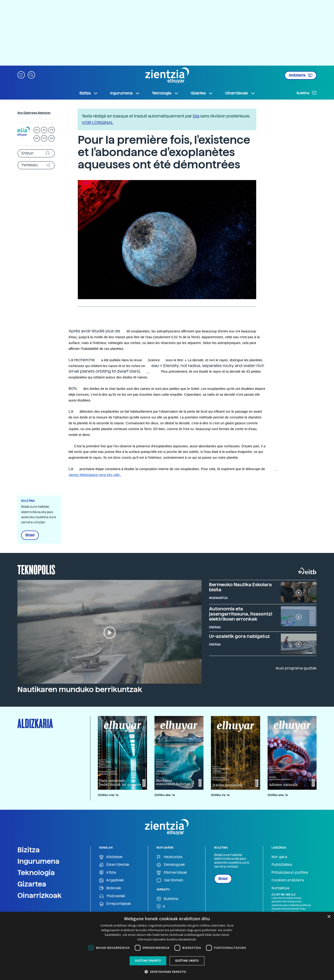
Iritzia (108, 873)
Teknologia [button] (165, 93)
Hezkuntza (169, 857)
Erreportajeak (115, 904)
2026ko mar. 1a (108, 795)
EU (37, 130)
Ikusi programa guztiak (296, 668)
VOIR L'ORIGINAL (98, 122)
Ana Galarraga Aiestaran (34, 113)
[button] (21, 75)
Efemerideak (172, 873)
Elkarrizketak (114, 865)
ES (44, 130)
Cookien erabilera (288, 880)
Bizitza (29, 850)
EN (37, 138)
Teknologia (36, 873)
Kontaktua (280, 888)
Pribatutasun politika (290, 872)
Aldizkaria (301, 75)
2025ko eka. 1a (278, 795)
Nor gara (279, 857)
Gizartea (32, 884)
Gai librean (170, 880)
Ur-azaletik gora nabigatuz (239, 636)
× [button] (329, 917)
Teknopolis (36, 569)
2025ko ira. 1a (220, 795)
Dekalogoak (171, 865)
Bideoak (110, 888)
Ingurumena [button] (125, 93)
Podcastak (112, 896)
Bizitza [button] (89, 93)
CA (44, 138)
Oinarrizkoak (39, 895)
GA (52, 138)
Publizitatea (282, 865)
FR (52, 130)
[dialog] (167, 946)
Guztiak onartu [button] (148, 961)
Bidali (30, 535)
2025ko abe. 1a (165, 795)
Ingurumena (38, 861)
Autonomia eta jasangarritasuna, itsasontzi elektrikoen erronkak (241, 614)
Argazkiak (111, 880)
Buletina (307, 93)
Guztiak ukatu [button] (187, 961)
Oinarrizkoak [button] (240, 93)
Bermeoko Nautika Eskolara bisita (240, 587)
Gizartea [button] (202, 93)
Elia (196, 116)
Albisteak (111, 857)
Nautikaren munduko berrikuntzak (80, 689)
